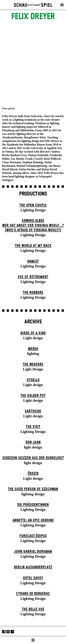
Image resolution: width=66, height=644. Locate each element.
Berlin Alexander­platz (33, 567)
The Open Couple (33, 205)
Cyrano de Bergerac (33, 594)
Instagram (8, 631)
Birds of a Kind (33, 333)
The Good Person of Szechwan (33, 489)
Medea (33, 349)
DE (62, 5)
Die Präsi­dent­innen (33, 505)
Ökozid (33, 474)
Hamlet (33, 261)
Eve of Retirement (33, 277)
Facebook (4, 631)
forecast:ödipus (33, 536)
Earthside (33, 411)
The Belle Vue (33, 609)
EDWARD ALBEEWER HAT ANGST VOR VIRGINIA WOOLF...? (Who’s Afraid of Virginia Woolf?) (33, 225)
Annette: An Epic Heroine (33, 520)
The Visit (33, 427)
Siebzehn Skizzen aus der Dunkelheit (33, 458)
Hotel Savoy (33, 578)
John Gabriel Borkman (33, 552)
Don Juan (33, 442)
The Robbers (33, 293)
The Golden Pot (33, 396)
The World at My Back (33, 246)
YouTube (12, 631)
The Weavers (33, 364)
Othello (33, 380)
